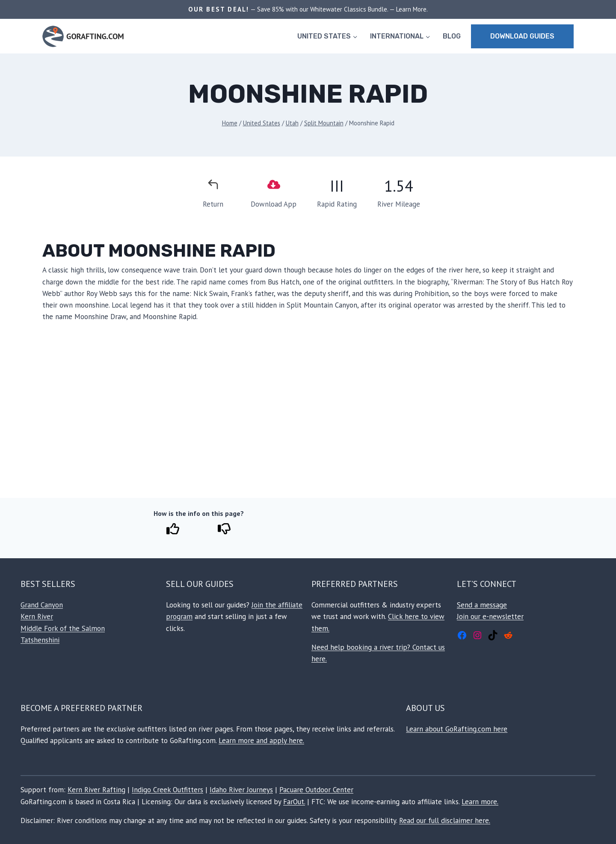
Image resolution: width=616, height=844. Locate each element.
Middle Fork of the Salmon (63, 628)
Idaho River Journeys (241, 790)
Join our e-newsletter (490, 616)
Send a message (482, 605)
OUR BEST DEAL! (219, 9)
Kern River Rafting (96, 790)
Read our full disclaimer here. (445, 820)
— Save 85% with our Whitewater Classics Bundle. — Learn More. (338, 9)
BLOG (452, 36)
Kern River (37, 616)
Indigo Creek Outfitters (167, 790)
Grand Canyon (42, 605)
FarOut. (294, 802)
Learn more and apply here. (261, 740)
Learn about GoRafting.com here (457, 729)
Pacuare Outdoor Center (316, 790)
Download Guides (522, 36)
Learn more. (480, 802)
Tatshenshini (40, 640)
